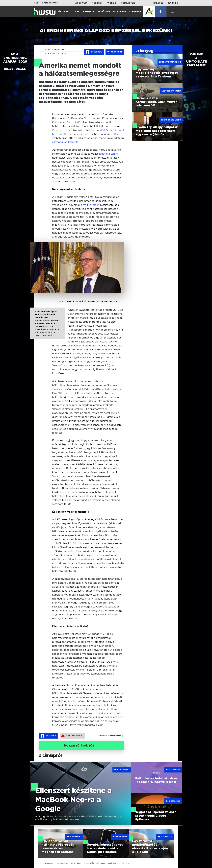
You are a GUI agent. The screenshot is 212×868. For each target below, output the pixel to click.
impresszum (48, 863)
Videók (112, 3)
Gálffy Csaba (58, 49)
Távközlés (104, 12)
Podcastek (128, 3)
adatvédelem (114, 863)
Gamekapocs (50, 3)
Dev (77, 12)
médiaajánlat (62, 863)
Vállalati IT (65, 12)
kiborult (73, 142)
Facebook (94, 52)
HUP (36, 3)
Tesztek (97, 3)
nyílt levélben (91, 205)
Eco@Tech (88, 12)
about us (126, 863)
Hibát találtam (72, 736)
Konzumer (135, 12)
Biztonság (120, 12)
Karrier (173, 3)
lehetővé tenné (108, 154)
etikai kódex (76, 863)
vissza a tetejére (110, 736)
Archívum (81, 3)
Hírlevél (158, 3)
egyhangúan (60, 142)
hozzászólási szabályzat (95, 863)
